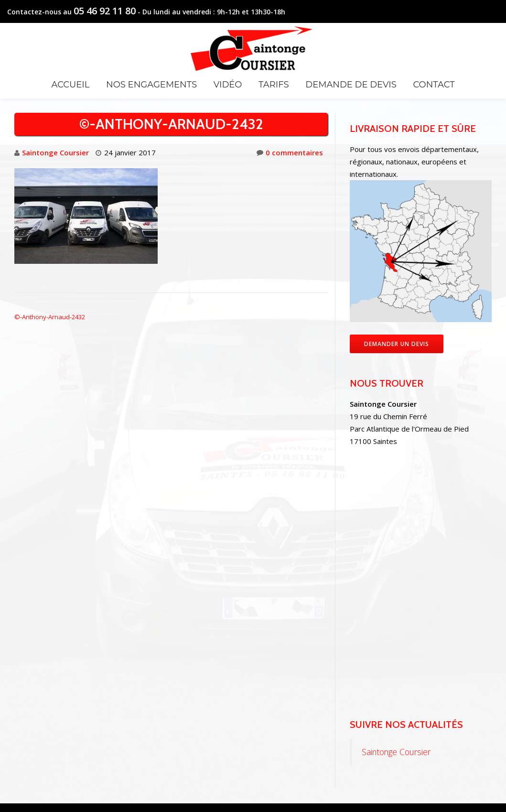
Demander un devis (397, 344)
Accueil (70, 85)
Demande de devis (351, 85)
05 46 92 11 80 (105, 11)
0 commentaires (290, 152)
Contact (434, 85)
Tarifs (274, 85)
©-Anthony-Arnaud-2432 (50, 317)
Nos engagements (151, 85)
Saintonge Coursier (55, 152)
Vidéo (228, 85)
